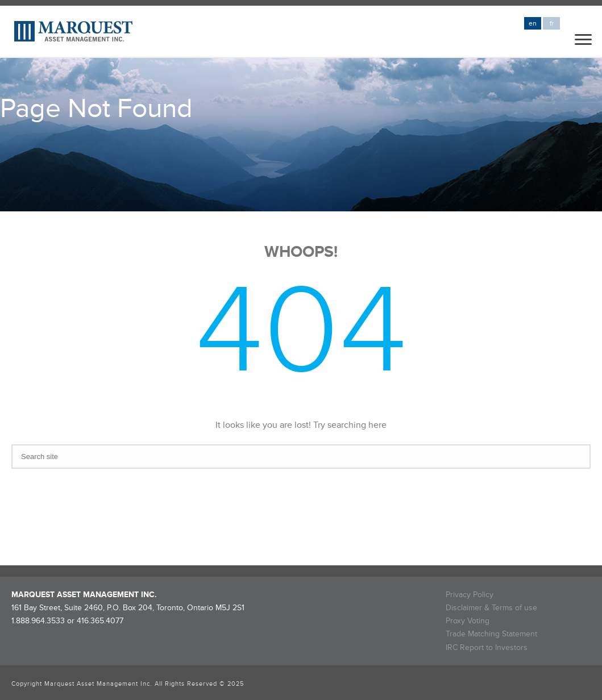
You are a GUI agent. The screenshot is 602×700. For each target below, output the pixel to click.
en (533, 24)
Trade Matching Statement (491, 634)
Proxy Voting (468, 621)
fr (552, 24)
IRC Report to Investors (487, 647)
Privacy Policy (470, 595)
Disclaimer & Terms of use (491, 608)
